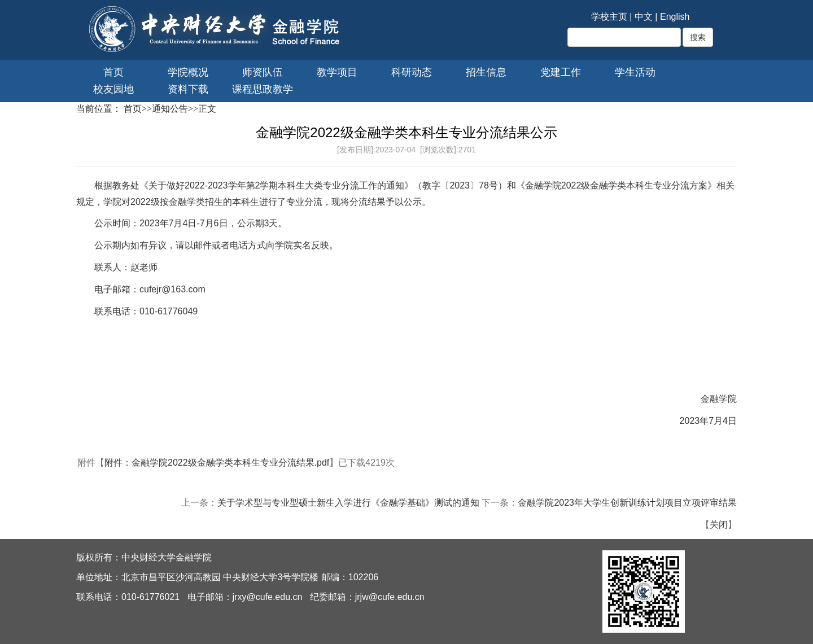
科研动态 (412, 72)
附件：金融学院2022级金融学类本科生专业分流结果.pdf (217, 463)
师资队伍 (263, 72)
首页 (113, 72)
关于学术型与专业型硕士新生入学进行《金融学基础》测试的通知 (348, 503)
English (675, 17)
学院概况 (188, 72)
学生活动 (635, 72)
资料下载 (188, 89)
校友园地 (113, 89)
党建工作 (561, 72)
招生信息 (486, 72)
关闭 (719, 525)
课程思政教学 (263, 89)
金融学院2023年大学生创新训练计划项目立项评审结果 (627, 503)
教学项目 (337, 72)
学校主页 (609, 17)
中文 (644, 17)
